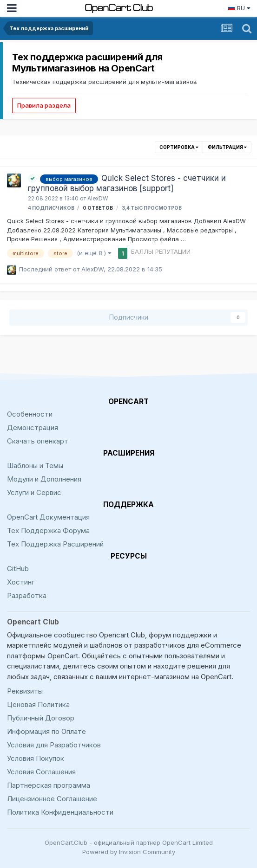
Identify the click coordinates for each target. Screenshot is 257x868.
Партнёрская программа (49, 785)
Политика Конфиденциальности (60, 812)
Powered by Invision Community (129, 852)
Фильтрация (227, 147)
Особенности (30, 414)
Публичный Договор (41, 718)
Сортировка (179, 147)
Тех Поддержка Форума (48, 530)
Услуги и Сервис (34, 492)
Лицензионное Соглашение (52, 799)
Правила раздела (44, 105)
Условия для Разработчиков (54, 745)
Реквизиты (25, 691)
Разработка (27, 595)
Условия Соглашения (41, 772)
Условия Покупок (36, 758)
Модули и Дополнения (44, 479)
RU (239, 8)
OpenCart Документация (48, 517)
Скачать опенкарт (38, 441)
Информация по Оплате (46, 731)
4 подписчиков (51, 208)
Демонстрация (33, 428)
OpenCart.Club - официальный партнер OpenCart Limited (129, 842)
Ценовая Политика (38, 704)
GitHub (18, 569)
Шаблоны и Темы (35, 466)
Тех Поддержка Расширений (55, 544)
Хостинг (21, 582)
